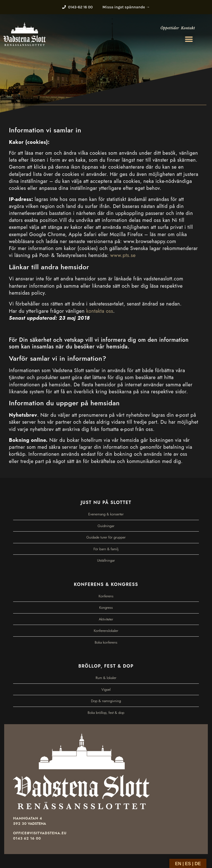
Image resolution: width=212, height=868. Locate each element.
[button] (189, 39)
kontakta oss (100, 311)
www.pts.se (123, 255)
